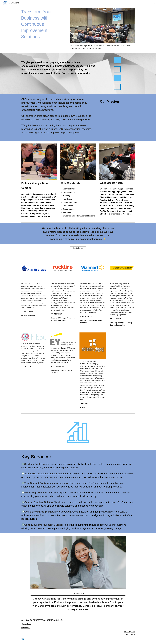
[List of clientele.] (78, 248)
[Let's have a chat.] (78, 594)
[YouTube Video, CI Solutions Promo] (117, 116)
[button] (154, 3)
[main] (44, 24)
